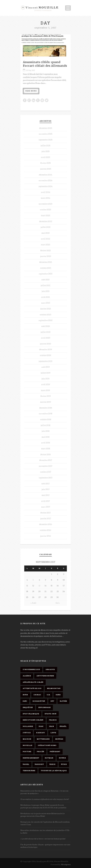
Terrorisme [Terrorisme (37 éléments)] (29, 771)
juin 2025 (46, 151)
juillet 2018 (45, 425)
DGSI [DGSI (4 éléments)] (25, 701)
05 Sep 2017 (31, 70)
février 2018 (45, 454)
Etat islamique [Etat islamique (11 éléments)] (31, 714)
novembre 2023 (45, 204)
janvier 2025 (46, 169)
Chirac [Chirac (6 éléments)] (37, 695)
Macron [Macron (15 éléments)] (27, 739)
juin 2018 (46, 431)
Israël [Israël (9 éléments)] (63, 726)
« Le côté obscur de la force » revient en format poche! (43, 839)
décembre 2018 (46, 408)
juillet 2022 (45, 227)
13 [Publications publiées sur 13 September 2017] (39, 586)
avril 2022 (45, 239)
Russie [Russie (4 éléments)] (62, 758)
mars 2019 (45, 390)
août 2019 (46, 367)
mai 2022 (46, 233)
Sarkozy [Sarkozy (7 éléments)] (39, 764)
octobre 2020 (45, 315)
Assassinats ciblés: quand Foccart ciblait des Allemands (45, 64)
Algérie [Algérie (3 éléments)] (27, 676)
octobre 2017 (46, 472)
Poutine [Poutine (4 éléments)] (27, 752)
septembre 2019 (45, 361)
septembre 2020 (45, 320)
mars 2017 (46, 507)
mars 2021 (46, 303)
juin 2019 (45, 379)
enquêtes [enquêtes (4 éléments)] (28, 707)
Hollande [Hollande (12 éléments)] (28, 726)
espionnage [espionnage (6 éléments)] (44, 707)
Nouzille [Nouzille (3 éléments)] (27, 745)
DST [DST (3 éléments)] (52, 701)
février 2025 (45, 163)
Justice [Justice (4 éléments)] (27, 733)
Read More (31, 91)
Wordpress (66, 865)
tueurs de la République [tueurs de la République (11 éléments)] (54, 771)
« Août (33, 603)
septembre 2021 (46, 274)
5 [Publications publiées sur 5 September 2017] (33, 580)
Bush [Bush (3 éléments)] (25, 695)
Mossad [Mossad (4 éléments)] (59, 739)
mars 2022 (46, 245)
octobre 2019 (45, 355)
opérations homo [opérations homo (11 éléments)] (47, 745)
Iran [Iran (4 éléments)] (52, 726)
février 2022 (45, 251)
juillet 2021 (45, 285)
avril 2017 (45, 501)
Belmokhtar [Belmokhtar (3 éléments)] (54, 688)
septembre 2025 (46, 140)
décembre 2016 (45, 524)
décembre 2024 (45, 175)
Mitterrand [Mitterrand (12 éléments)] (43, 739)
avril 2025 (45, 157)
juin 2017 (46, 489)
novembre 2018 (46, 414)
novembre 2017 (46, 466)
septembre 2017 (46, 478)
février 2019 (46, 396)
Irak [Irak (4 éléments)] (41, 726)
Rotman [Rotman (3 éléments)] (49, 758)
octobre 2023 (45, 210)
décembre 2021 (46, 262)
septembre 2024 (45, 186)
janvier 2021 (46, 309)
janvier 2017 (46, 519)
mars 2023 (45, 216)
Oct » (58, 603)
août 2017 (45, 484)
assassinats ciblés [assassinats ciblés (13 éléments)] (33, 682)
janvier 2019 (45, 402)
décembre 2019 (45, 350)
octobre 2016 (45, 530)
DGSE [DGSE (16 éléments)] (58, 695)
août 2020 (46, 326)
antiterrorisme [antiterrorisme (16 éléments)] (45, 676)
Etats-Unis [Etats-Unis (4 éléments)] (51, 714)
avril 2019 (46, 385)
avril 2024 (46, 192)
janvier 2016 (45, 536)
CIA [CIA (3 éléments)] (48, 695)
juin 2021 (46, 291)
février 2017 (45, 513)
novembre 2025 (46, 134)
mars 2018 (46, 449)
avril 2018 (45, 443)
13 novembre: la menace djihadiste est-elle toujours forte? (45, 799)
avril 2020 (46, 338)
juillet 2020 (46, 332)
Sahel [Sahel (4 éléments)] (26, 764)
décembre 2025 (46, 128)
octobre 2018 (46, 419)
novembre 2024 (45, 181)
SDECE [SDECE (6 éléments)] (52, 764)
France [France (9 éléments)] (53, 720)
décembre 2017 (46, 460)
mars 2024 (45, 198)
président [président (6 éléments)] (55, 752)
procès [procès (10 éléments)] (40, 752)
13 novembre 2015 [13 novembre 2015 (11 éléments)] (31, 669)
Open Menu (68, 8)
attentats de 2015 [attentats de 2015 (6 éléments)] (32, 688)
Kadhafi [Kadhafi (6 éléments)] (41, 733)
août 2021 (45, 280)
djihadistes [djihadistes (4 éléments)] (39, 701)
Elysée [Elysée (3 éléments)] (63, 701)
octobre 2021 (46, 268)
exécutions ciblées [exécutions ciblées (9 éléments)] (33, 720)
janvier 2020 (45, 344)
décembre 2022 (46, 221)
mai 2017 (46, 495)
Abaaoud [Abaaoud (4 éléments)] (50, 669)
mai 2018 (46, 437)
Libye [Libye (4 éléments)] (53, 733)
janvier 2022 (46, 256)
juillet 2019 (46, 373)
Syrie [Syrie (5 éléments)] (64, 764)
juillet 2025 (45, 146)
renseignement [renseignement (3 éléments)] (31, 758)
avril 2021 (45, 297)
